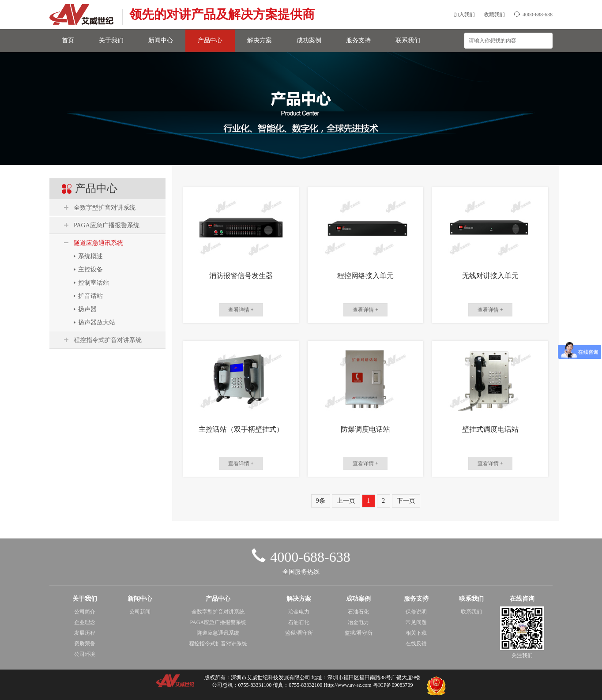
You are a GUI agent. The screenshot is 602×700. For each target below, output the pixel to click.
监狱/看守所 (299, 633)
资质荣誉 (85, 644)
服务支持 (358, 40)
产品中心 (210, 40)
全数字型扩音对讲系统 (105, 208)
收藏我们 (494, 15)
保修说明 (416, 612)
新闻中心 (161, 40)
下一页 (406, 501)
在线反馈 (416, 644)
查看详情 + (241, 310)
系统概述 (90, 256)
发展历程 (85, 633)
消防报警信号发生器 (241, 276)
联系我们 (408, 40)
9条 (321, 501)
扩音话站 (90, 296)
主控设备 (90, 269)
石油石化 (299, 622)
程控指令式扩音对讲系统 (108, 340)
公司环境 (85, 654)
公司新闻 (140, 612)
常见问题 (416, 622)
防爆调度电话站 (365, 429)
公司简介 (85, 612)
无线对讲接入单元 (490, 276)
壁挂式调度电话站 (490, 429)
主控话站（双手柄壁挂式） (241, 429)
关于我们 (111, 40)
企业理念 (85, 622)
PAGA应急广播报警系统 (107, 225)
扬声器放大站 (97, 322)
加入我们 (464, 15)
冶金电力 (299, 612)
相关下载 (416, 633)
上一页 (346, 501)
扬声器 (87, 309)
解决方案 (260, 40)
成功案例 (309, 40)
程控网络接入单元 (365, 276)
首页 (68, 40)
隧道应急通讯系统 (98, 243)
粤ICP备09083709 (393, 685)
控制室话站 (94, 283)
